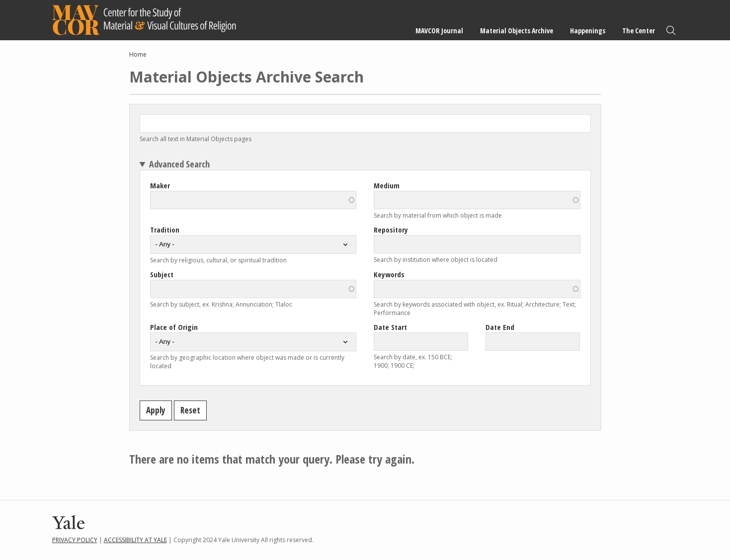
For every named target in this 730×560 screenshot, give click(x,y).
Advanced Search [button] (179, 164)
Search (671, 31)
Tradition (165, 230)
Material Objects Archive (517, 31)
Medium (387, 185)
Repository (391, 230)
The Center (639, 31)
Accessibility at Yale (135, 540)
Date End (500, 327)
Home (138, 54)
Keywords (389, 274)
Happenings (588, 31)
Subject (162, 274)
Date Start (390, 327)
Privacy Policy (75, 540)
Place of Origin (174, 327)
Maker (160, 185)
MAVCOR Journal (439, 31)
